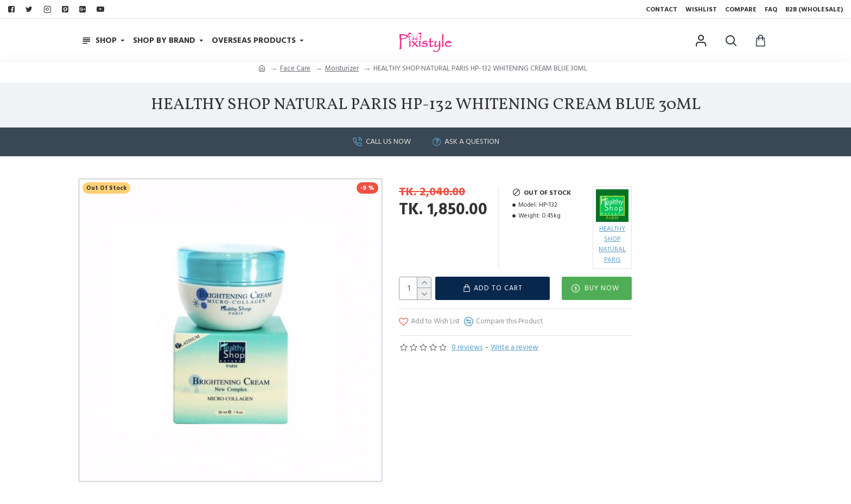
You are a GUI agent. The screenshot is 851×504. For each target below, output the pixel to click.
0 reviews (467, 347)
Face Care (295, 68)
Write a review (515, 347)
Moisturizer (342, 68)
